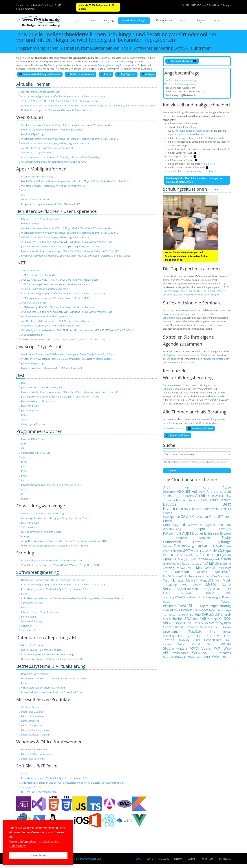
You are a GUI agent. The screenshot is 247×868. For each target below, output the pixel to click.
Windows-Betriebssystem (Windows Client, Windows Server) (54, 678)
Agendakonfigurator (182, 61)
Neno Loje (206, 291)
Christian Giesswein (173, 295)
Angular (179, 496)
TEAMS (179, 627)
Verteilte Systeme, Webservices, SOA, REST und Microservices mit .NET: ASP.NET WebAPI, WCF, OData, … (79, 330)
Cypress (211, 525)
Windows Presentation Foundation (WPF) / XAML (48, 316)
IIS (169, 555)
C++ (23, 457)
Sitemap (179, 859)
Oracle (209, 593)
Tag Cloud (164, 859)
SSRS (204, 623)
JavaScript (201, 555)
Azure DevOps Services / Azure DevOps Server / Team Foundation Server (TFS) (64, 541)
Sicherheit (27, 626)
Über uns (200, 20)
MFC (191, 568)
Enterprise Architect (192, 538)
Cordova (192, 525)
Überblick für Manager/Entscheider (41, 92)
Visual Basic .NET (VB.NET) (35, 453)
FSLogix (191, 546)
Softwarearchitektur (32, 603)
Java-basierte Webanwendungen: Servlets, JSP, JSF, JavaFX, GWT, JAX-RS (60, 246)
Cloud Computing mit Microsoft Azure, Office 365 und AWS (54, 162)
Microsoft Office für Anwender (38, 754)
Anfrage (227, 5)
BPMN (221, 509)
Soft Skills (200, 619)
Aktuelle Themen (34, 84)
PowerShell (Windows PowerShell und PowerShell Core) (52, 485)
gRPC (222, 546)
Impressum (207, 859)
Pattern (192, 597)
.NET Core (196, 487)
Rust (24, 462)
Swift (24, 476)
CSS (201, 525)
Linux (24, 683)
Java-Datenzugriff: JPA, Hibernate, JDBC (43, 387)
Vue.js (206, 648)
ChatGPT (216, 516)
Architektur (205, 496)
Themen (92, 20)
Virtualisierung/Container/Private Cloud (43, 688)
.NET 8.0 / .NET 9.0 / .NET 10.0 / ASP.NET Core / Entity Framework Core (60, 101)
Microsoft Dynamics (32, 725)
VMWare (182, 649)
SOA (188, 619)
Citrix (227, 517)
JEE (219, 555)
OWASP (180, 597)
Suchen (171, 471)
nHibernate (191, 589)
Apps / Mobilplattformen (41, 169)
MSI (218, 580)
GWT (186, 551)
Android (26, 190)
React (204, 610)
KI (222, 559)
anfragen (175, 359)
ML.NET (192, 580)
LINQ (204, 563)
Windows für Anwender (34, 749)
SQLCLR (180, 623)
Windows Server (30, 707)
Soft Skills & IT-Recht (37, 766)
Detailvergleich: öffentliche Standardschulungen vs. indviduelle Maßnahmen (194, 180)
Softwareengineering (38, 572)
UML (24, 607)
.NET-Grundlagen (31, 270)
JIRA (168, 559)
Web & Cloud (30, 117)
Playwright (213, 597)
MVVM (197, 585)
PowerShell (187, 605)
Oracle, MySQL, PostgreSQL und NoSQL (43, 650)
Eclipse (209, 533)
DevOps (25, 536)
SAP (205, 614)
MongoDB (206, 580)
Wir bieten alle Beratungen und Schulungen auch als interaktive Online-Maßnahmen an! (187, 256)
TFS (212, 631)
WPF (207, 657)
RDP (196, 610)
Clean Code (168, 523)
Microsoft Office (207, 576)
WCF (217, 649)
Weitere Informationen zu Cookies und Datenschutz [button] (34, 844)
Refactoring (216, 610)
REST (192, 615)
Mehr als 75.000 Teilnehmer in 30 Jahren (96, 7)
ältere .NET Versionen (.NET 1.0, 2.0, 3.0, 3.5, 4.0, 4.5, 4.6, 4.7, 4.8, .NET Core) (63, 339)
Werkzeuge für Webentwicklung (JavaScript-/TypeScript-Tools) (55, 518)
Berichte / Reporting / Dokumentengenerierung (47, 654)
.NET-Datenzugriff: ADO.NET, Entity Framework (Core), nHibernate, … (59, 307)
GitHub (207, 546)
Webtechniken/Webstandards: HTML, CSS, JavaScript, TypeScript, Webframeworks (66, 125)
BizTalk (186, 509)
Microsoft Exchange (184, 576)
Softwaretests (29, 527)
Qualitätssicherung (32, 621)
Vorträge (222, 284)
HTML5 (215, 550)
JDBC (213, 555)
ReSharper (182, 615)
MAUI (181, 568)
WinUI (200, 657)
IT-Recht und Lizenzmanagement (39, 792)
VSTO (194, 648)
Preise (106, 74)
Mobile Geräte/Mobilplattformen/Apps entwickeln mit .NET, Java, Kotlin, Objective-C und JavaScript (75, 181)
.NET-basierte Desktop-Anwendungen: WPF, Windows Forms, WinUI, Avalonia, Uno (67, 242)
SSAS (190, 623)
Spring (25, 420)
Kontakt (192, 859)
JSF (188, 559)
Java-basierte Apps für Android (38, 401)
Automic (193, 500)
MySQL (211, 584)
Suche (216, 20)
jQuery (181, 559)
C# (23, 448)
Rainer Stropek (211, 295)
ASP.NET (222, 496)
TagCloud (171, 355)
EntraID (198, 542)
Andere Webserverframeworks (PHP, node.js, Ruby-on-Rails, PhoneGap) (61, 157)
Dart (24, 444)
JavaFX (188, 555)
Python (25, 480)
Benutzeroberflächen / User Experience (57, 211)
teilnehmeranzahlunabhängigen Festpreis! (194, 171)
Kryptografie (173, 564)
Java (20, 375)
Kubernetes (190, 563)
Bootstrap (208, 509)
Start (77, 20)
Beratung (109, 20)
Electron (225, 533)
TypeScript (194, 636)
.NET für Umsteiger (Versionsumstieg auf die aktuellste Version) (56, 284)
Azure (214, 500)
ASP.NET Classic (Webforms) (37, 152)
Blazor (196, 509)
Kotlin (24, 415)
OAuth (216, 589)
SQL (220, 619)
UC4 (23, 489)
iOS (23, 195)
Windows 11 (204, 652)
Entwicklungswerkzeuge (41, 506)
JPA (174, 559)
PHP (201, 597)
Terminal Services (199, 627)
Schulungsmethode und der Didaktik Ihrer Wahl (200, 138)
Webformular (213, 396)
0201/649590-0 (193, 5)
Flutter (180, 546)
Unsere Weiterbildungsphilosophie (40, 74)
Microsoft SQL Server (33, 645)
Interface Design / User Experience (40, 219)
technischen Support (174, 428)
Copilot (179, 524)
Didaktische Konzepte (81, 74)
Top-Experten (126, 74)
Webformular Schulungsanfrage (181, 80)
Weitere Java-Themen (33, 424)
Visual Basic (203, 644)
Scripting (25, 553)
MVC (185, 585)
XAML (217, 657)
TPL (180, 636)
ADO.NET (184, 491)
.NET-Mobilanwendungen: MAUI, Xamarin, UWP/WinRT (51, 326)
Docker (198, 533)
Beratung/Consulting (108, 65)
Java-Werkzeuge (30, 406)
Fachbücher (206, 284)
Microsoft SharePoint (33, 716)
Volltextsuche (193, 355)
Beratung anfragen (201, 428)
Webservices (180, 653)
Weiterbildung (209, 419)
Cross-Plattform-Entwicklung (37, 177)
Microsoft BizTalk (31, 721)
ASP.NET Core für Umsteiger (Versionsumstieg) (47, 148)
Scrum (25, 594)
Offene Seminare (163, 20)
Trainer (167, 280)
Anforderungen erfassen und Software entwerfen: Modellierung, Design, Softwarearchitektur (72, 598)
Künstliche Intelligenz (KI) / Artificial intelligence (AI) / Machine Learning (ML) (63, 96)
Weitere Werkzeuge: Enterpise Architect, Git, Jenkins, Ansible (54, 546)
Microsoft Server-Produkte (43, 699)
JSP (193, 559)
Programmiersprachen (39, 431)
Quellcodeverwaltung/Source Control (42, 532)
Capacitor (200, 516)
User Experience (207, 640)
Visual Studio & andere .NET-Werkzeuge (43, 513)
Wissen (184, 20)
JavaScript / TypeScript (39, 346)
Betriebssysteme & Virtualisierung (51, 666)
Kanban (202, 559)
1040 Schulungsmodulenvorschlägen (190, 131)
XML (225, 657)
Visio (182, 644)
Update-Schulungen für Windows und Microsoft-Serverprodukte (56, 110)
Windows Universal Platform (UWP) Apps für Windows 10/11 (54, 186)
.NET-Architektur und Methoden (39, 275)
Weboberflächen (30, 224)
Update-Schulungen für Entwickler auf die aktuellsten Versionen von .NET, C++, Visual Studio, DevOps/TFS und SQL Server (88, 106)
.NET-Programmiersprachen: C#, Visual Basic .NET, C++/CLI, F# (55, 298)
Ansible (190, 496)
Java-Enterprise (29, 410)
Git (199, 546)
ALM (202, 492)
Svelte (214, 623)
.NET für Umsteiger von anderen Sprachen (44, 289)
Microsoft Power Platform (35, 199)
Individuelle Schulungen (134, 20)
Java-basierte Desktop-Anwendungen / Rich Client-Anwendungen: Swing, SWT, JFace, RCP (70, 251)
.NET (21, 263)
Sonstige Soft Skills (31, 630)
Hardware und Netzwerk (35, 674)
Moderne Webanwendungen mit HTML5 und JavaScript (52, 130)
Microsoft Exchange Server (36, 730)
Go (23, 494)
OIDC (224, 589)
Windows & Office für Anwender (49, 742)
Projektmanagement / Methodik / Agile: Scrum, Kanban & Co (54, 589)
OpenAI (187, 593)
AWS (204, 500)
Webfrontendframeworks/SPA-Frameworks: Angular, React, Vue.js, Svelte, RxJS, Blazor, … (70, 139)
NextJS (179, 589)
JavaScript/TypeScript (33, 134)
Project (203, 606)
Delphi (25, 499)
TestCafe (195, 631)
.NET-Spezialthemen (32, 335)
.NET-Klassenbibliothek (34, 303)
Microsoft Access (191, 572)
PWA (177, 610)
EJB (217, 533)
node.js (205, 589)
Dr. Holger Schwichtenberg (83, 859)
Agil (195, 491)
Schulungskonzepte (180, 314)
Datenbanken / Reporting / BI (46, 637)
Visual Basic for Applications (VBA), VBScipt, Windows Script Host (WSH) (60, 565)
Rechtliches (224, 859)
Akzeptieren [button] (38, 856)
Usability (184, 640)
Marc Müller (218, 291)
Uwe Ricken (194, 291)
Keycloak (214, 559)
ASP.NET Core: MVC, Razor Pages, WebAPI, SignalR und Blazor (55, 143)
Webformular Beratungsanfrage (181, 84)
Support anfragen (178, 435)
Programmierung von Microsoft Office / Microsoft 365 (51, 204)
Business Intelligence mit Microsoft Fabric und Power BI (52, 659)
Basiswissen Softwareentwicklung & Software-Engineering (53, 580)
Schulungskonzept (172, 389)
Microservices (206, 568)
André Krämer (191, 295)
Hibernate (199, 550)
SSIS (197, 623)
